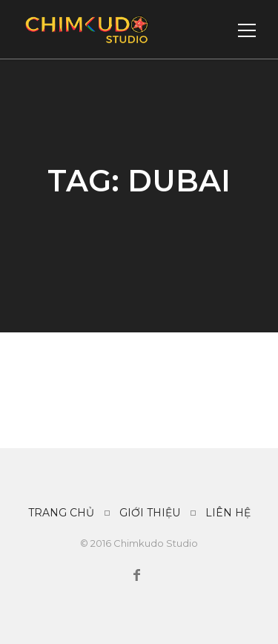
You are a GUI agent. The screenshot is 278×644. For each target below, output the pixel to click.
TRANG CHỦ (61, 513)
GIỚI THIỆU (150, 513)
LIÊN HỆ (228, 513)
